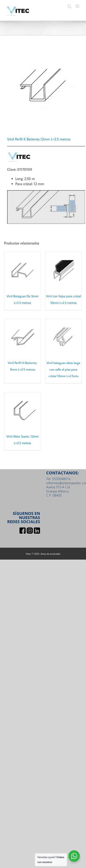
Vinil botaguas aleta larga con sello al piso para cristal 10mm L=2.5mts (63, 369)
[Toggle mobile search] (69, 6)
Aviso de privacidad (50, 554)
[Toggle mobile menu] (78, 6)
